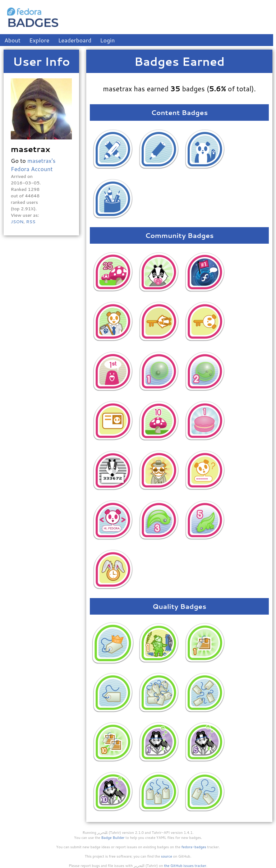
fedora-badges (194, 847)
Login (108, 40)
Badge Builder (113, 837)
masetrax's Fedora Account (33, 165)
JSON (17, 221)
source (167, 856)
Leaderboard (75, 40)
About (12, 40)
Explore (39, 40)
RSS (31, 221)
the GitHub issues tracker (185, 865)
